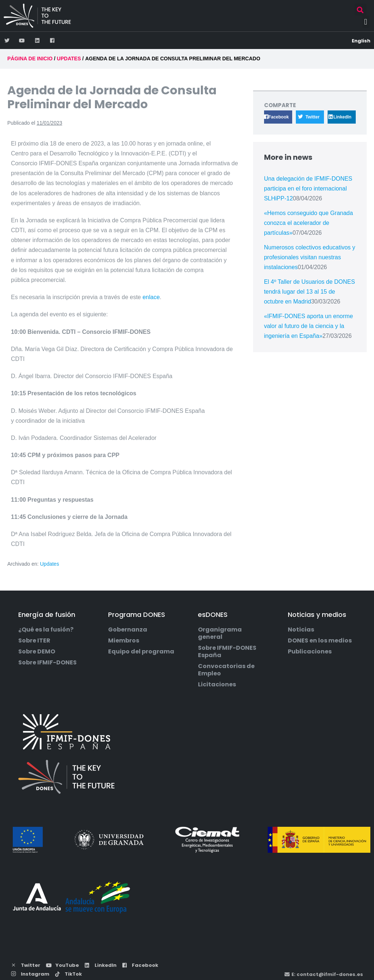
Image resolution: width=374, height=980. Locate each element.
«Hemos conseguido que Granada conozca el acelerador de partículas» (309, 223)
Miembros (124, 641)
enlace (151, 297)
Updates (50, 564)
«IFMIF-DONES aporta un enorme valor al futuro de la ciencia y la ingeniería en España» (309, 326)
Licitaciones (217, 685)
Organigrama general (220, 633)
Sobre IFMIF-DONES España (227, 652)
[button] (360, 10)
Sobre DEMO (37, 652)
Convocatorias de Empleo (226, 670)
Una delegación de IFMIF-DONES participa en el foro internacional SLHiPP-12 (308, 189)
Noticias (301, 630)
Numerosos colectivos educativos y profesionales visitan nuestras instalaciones (310, 257)
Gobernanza (128, 630)
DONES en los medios (320, 641)
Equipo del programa (141, 652)
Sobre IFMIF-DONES (47, 663)
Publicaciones (310, 652)
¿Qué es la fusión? (46, 630)
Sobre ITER (34, 641)
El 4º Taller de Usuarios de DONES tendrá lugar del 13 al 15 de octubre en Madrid (310, 292)
